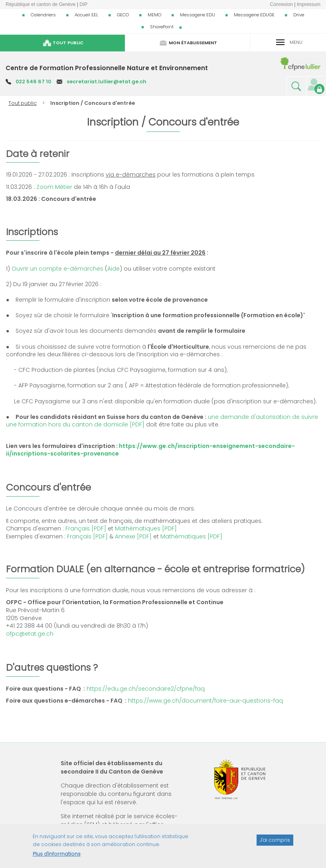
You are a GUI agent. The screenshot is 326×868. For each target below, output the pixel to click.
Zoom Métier (54, 187)
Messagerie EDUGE (254, 15)
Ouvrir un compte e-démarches (57, 269)
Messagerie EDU (198, 15)
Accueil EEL (86, 15)
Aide (114, 269)
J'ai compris (275, 843)
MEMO (154, 15)
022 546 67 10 (33, 81)
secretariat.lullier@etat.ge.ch (107, 81)
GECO (123, 15)
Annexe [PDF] (133, 536)
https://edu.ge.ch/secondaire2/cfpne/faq (146, 689)
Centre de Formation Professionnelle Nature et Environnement (107, 68)
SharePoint (162, 27)
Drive (299, 15)
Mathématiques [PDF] (146, 528)
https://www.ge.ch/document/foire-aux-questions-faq (205, 701)
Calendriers (43, 15)
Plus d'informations (57, 857)
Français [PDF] (86, 528)
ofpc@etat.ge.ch (30, 634)
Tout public (23, 103)
